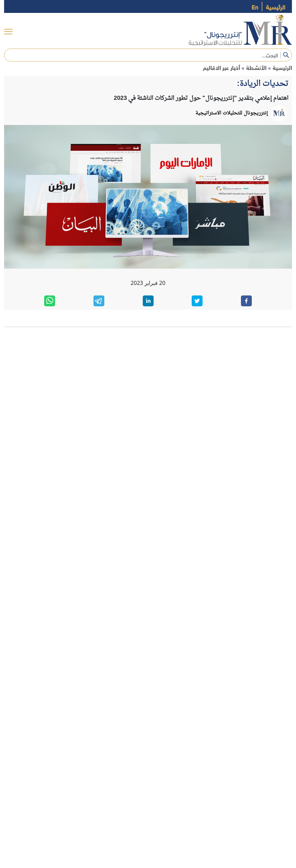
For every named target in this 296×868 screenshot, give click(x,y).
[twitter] (197, 301)
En (255, 7)
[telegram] (99, 301)
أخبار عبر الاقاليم (221, 67)
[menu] (8, 31)
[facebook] (246, 301)
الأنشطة (256, 67)
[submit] (286, 55)
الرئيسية (275, 7)
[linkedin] (148, 301)
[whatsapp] (50, 301)
